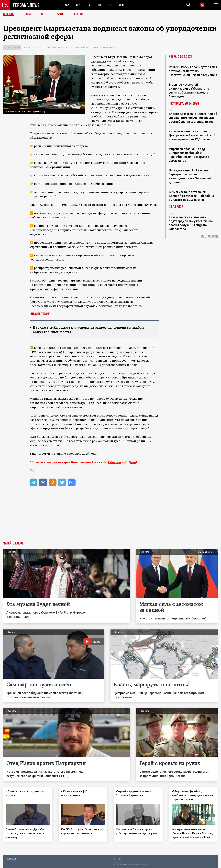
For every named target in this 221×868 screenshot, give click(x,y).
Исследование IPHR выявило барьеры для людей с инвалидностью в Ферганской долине (190, 176)
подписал (99, 61)
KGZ (78, 5)
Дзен (132, 462)
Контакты (12, 858)
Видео (44, 14)
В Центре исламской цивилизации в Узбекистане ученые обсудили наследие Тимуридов (189, 90)
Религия (75, 48)
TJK (88, 5)
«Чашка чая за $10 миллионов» (74, 793)
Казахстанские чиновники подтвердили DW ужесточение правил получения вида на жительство (191, 223)
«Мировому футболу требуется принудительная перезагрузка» (192, 795)
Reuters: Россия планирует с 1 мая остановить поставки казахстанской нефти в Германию (193, 71)
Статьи (27, 14)
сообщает (124, 82)
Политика (96, 48)
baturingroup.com (135, 864)
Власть (85, 48)
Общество (63, 48)
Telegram (114, 462)
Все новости (210, 236)
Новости (9, 14)
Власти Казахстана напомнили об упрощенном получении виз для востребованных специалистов (193, 118)
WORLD (122, 5)
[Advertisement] (110, 517)
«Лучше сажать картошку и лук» (25, 793)
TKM (99, 5)
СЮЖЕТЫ (78, 14)
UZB (110, 5)
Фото (61, 14)
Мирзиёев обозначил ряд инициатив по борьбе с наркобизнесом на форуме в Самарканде (189, 155)
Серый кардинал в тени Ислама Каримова (134, 793)
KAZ (67, 5)
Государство (49, 48)
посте (51, 348)
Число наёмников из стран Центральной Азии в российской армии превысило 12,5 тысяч (192, 135)
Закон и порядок (32, 48)
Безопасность (110, 48)
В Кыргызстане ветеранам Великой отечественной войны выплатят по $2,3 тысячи (191, 196)
